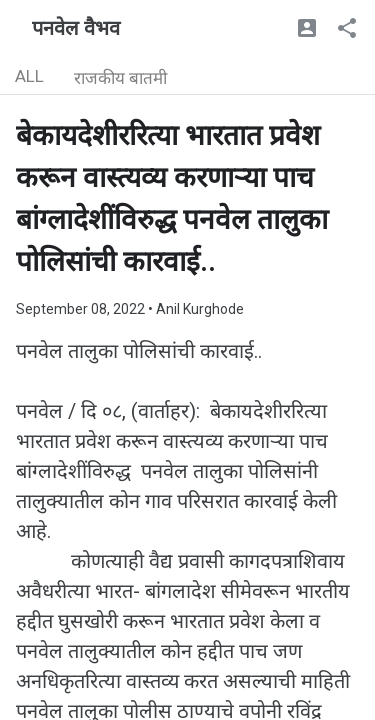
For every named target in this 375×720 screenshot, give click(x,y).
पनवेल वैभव (76, 28)
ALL (29, 76)
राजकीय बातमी (120, 78)
